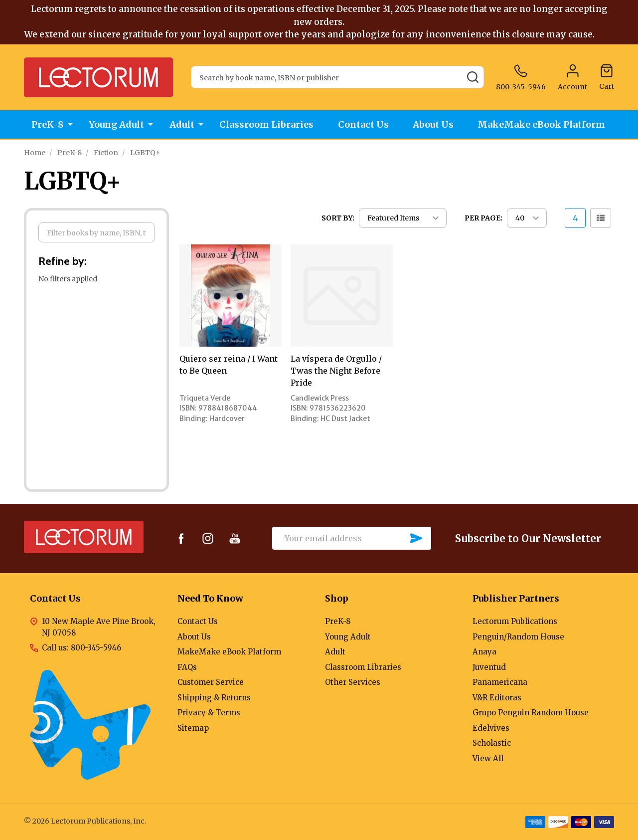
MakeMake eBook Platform (545, 125)
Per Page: (483, 218)
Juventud (489, 667)
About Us (435, 125)
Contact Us (364, 125)
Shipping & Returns (214, 698)
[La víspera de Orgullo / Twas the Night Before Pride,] (342, 296)
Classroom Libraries (266, 125)
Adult (181, 125)
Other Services (353, 682)
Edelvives (491, 728)
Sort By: (338, 218)
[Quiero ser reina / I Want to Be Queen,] (231, 296)
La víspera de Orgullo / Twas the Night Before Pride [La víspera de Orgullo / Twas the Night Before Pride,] (336, 371)
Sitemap (193, 728)
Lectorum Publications (515, 621)
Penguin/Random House (518, 637)
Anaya (484, 652)
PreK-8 (46, 125)
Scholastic (492, 743)
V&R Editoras (497, 698)
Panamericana (500, 682)
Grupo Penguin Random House (531, 713)
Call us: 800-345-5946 (81, 648)
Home (35, 153)
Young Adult (115, 125)
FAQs (187, 667)
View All (488, 758)
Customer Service (211, 682)
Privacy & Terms (209, 713)
